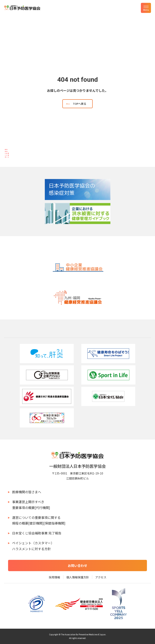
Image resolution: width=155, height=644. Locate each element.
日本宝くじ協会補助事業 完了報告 (37, 533)
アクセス (101, 577)
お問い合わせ (77, 565)
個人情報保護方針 (78, 577)
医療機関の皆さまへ (27, 492)
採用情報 (54, 577)
